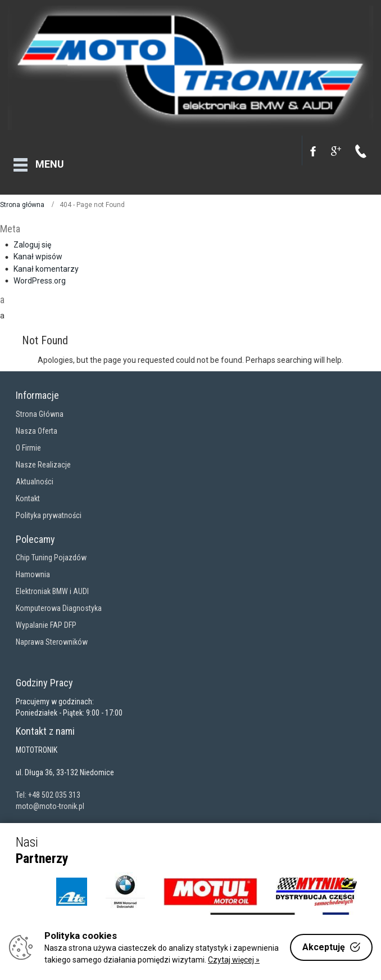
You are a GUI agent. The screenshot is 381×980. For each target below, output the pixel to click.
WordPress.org (40, 275)
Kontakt (28, 492)
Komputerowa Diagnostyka (59, 603)
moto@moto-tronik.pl (50, 800)
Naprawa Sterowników (52, 636)
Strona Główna (40, 408)
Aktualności (35, 475)
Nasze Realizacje (43, 458)
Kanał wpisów (38, 251)
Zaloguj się (32, 239)
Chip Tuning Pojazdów (51, 552)
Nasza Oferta (37, 425)
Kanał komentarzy (46, 263)
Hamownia (33, 569)
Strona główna (22, 199)
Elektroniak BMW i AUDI (52, 586)
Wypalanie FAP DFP (46, 619)
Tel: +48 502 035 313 (48, 789)
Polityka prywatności (49, 509)
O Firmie (28, 442)
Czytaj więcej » (234, 960)
